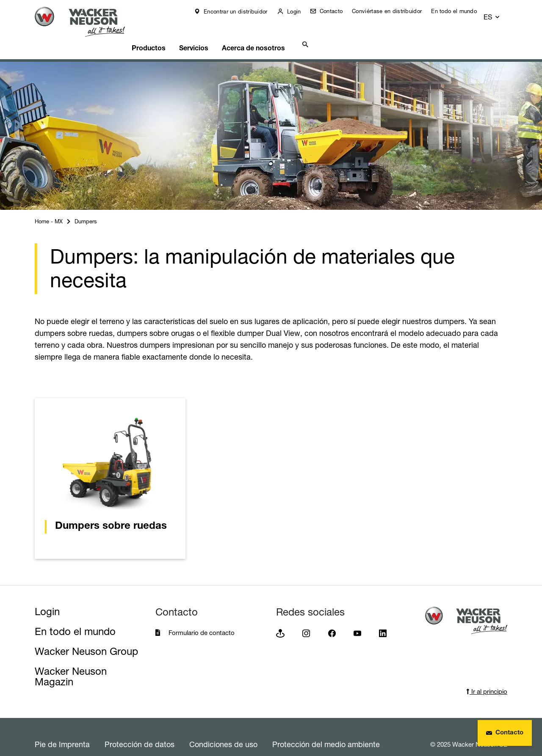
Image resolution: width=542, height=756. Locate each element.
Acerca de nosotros (277, 32)
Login (299, 11)
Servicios (213, 32)
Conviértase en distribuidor (393, 11)
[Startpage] (86, 22)
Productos (164, 32)
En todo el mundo (460, 11)
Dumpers (86, 207)
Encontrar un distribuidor (241, 11)
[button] (500, 11)
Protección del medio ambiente (326, 730)
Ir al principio (487, 677)
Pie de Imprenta (62, 730)
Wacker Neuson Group (86, 637)
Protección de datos (140, 730)
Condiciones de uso (223, 730)
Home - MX (49, 207)
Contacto (336, 11)
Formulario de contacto (202, 618)
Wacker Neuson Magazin (71, 662)
